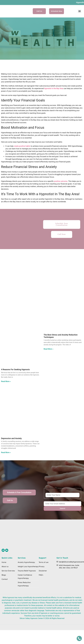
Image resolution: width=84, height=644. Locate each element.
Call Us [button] (39, 11)
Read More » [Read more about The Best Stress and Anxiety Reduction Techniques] (49, 349)
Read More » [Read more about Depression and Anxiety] (6, 452)
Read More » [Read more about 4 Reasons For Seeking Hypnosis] (6, 381)
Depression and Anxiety (11, 438)
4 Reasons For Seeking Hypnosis (15, 369)
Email (46, 500)
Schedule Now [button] (57, 11)
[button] (80, 11)
